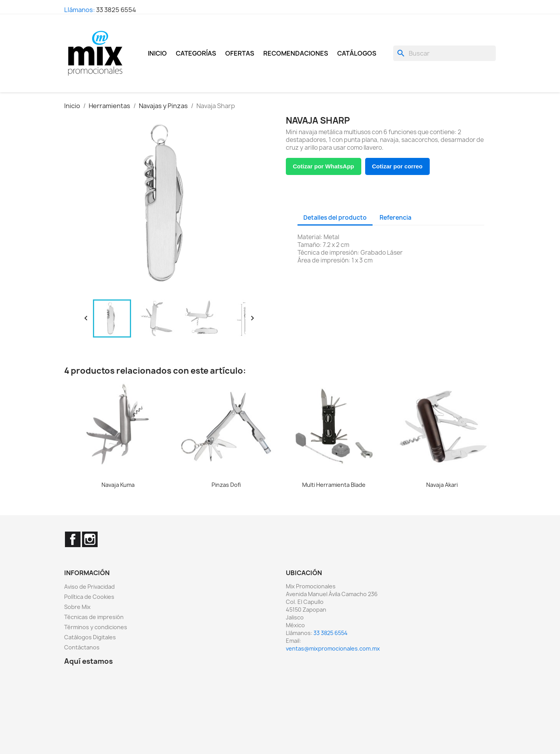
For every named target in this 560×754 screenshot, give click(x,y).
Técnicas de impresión (94, 617)
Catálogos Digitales (90, 637)
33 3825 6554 (116, 10)
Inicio (157, 53)
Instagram (90, 539)
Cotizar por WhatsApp (324, 166)
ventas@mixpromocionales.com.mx (333, 648)
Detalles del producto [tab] (335, 218)
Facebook (73, 539)
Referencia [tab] (395, 218)
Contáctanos (82, 647)
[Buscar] (444, 53)
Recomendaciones (296, 53)
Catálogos (357, 53)
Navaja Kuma (118, 485)
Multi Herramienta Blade (334, 485)
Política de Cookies (89, 597)
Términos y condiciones (96, 627)
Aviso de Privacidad (89, 587)
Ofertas (240, 53)
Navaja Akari (442, 485)
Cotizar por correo (397, 166)
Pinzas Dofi (226, 485)
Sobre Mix (77, 607)
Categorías (196, 53)
